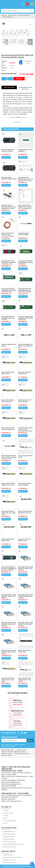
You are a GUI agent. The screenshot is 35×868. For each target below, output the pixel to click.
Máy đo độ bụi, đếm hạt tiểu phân (13, 857)
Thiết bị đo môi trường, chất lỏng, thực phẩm (13, 752)
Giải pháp (6, 816)
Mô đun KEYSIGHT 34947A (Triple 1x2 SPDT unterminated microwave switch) (25, 429)
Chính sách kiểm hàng (9, 847)
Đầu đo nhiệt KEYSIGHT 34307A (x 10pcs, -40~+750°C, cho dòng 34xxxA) (8, 235)
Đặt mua (6, 158)
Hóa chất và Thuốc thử (10, 860)
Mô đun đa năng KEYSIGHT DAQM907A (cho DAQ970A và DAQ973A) (26, 318)
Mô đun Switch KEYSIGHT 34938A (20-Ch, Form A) (8, 484)
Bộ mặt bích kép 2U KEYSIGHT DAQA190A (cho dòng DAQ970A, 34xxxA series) (9, 207)
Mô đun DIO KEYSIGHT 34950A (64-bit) (24, 540)
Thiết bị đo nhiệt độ (7, 754)
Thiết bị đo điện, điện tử (24, 15)
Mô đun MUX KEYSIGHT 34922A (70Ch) (8, 540)
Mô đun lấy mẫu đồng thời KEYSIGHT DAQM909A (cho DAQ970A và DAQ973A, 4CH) (9, 569)
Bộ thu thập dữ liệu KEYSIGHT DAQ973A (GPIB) (9, 178)
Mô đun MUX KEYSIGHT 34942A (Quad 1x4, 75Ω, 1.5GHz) (25, 680)
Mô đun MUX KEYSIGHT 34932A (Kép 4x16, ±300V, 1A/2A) (8, 513)
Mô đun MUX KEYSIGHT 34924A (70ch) (25, 651)
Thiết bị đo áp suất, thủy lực (22, 754)
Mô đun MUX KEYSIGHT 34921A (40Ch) (8, 373)
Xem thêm (17, 122)
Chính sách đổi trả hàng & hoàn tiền (13, 844)
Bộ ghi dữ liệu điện (8, 17)
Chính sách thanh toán (9, 834)
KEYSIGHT (12, 63)
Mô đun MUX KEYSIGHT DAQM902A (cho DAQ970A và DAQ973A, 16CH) (9, 262)
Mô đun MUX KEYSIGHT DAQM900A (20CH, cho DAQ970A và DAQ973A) (25, 290)
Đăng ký (30, 740)
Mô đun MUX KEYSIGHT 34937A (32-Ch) (25, 373)
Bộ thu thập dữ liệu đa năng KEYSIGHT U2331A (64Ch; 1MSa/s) (9, 652)
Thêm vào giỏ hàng (7, 79)
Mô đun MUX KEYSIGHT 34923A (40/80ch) (25, 401)
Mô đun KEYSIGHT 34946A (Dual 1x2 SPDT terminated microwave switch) (9, 457)
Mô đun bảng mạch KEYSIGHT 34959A (23, 234)
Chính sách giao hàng (9, 842)
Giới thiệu (6, 811)
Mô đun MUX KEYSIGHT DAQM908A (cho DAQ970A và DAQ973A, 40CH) (9, 290)
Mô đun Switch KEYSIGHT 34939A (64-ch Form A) (25, 512)
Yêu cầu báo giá (27, 62)
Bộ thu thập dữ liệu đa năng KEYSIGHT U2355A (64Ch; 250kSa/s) (26, 596)
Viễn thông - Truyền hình (10, 863)
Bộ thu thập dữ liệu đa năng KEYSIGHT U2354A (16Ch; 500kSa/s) (9, 624)
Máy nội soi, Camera (7, 755)
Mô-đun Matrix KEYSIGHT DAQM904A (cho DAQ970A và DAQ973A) (26, 262)
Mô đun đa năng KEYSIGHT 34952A (9, 345)
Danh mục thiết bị (12, 15)
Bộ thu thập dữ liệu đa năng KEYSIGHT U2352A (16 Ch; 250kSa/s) (26, 568)
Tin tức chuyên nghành (10, 821)
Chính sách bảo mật (9, 837)
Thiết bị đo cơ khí (21, 750)
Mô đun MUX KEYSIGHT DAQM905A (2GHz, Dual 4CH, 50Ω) (8, 318)
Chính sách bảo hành (9, 839)
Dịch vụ (5, 818)
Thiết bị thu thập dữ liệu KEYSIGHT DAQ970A (8, 150)
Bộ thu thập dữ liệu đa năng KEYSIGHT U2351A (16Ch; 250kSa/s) (9, 596)
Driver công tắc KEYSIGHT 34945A (25, 456)
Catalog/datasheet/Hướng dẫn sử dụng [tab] (25, 88)
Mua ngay (19, 79)
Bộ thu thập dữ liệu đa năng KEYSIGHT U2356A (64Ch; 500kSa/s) (26, 624)
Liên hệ (5, 823)
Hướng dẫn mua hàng (9, 831)
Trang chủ (4, 15)
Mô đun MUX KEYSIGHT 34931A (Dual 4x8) (8, 401)
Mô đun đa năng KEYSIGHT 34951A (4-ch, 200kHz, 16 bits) (26, 346)
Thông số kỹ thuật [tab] (9, 87)
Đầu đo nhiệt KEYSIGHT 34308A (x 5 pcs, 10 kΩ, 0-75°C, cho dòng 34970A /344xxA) (25, 207)
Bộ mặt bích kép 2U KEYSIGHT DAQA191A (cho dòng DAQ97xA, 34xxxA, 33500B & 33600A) (26, 179)
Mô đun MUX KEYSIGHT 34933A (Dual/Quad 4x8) (8, 429)
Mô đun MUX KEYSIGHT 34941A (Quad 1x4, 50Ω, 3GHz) (8, 680)
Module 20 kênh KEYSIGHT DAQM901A (26, 150)
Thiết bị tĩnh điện (8, 855)
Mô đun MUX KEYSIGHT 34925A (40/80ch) (25, 484)
